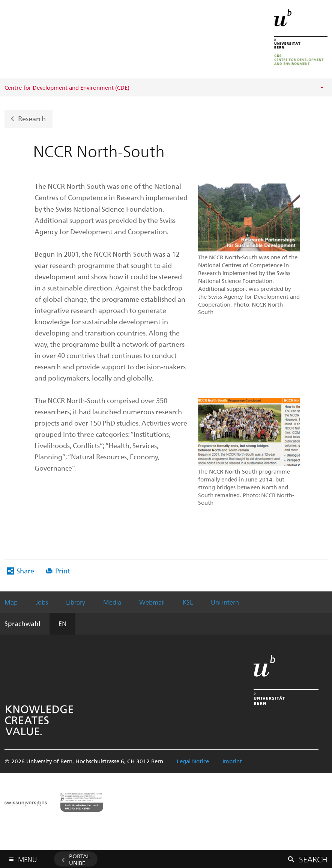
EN (62, 623)
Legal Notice (193, 761)
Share (25, 571)
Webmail (152, 602)
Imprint (232, 761)
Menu (27, 858)
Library (76, 602)
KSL (188, 602)
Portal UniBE (80, 859)
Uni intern (225, 602)
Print (63, 571)
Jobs (42, 602)
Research (32, 118)
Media (112, 602)
